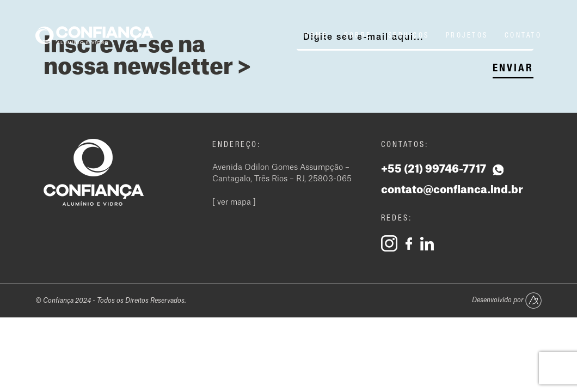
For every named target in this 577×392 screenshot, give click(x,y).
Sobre (358, 35)
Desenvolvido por (507, 301)
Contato (523, 35)
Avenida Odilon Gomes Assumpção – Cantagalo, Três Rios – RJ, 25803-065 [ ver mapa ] (282, 185)
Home (316, 35)
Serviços (409, 35)
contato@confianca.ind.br (452, 190)
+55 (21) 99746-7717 (442, 170)
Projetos (467, 35)
